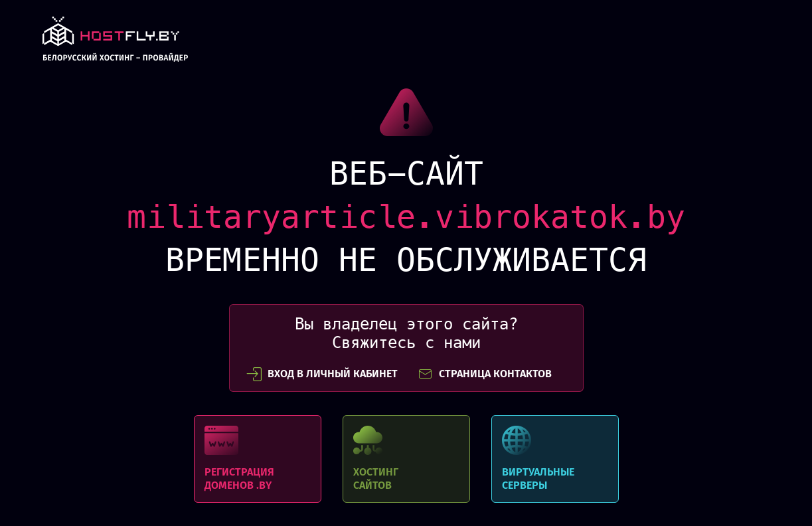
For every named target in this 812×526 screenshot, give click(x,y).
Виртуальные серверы (555, 459)
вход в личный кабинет (322, 374)
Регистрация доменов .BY (258, 459)
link (115, 43)
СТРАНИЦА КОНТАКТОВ (485, 374)
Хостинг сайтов (406, 459)
